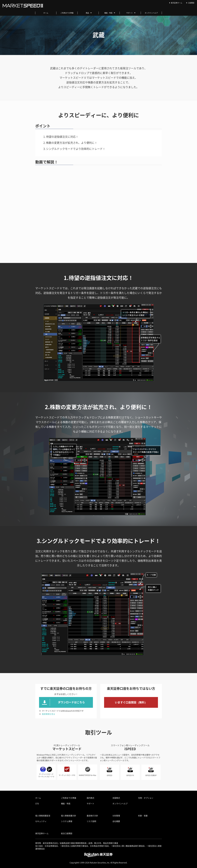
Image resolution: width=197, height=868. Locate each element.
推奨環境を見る (48, 714)
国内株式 (90, 798)
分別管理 (116, 816)
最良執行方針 (92, 816)
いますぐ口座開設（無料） (131, 702)
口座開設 (191, 3)
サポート (131, 13)
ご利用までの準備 (67, 13)
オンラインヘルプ (151, 13)
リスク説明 (91, 821)
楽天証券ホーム (177, 3)
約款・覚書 (143, 816)
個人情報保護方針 (69, 816)
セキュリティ (41, 821)
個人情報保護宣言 (43, 816)
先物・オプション (146, 798)
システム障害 (67, 821)
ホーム (46, 13)
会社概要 (116, 821)
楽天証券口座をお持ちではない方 (131, 688)
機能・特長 (110, 13)
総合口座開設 (67, 833)
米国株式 (116, 798)
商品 (89, 13)
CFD (37, 803)
